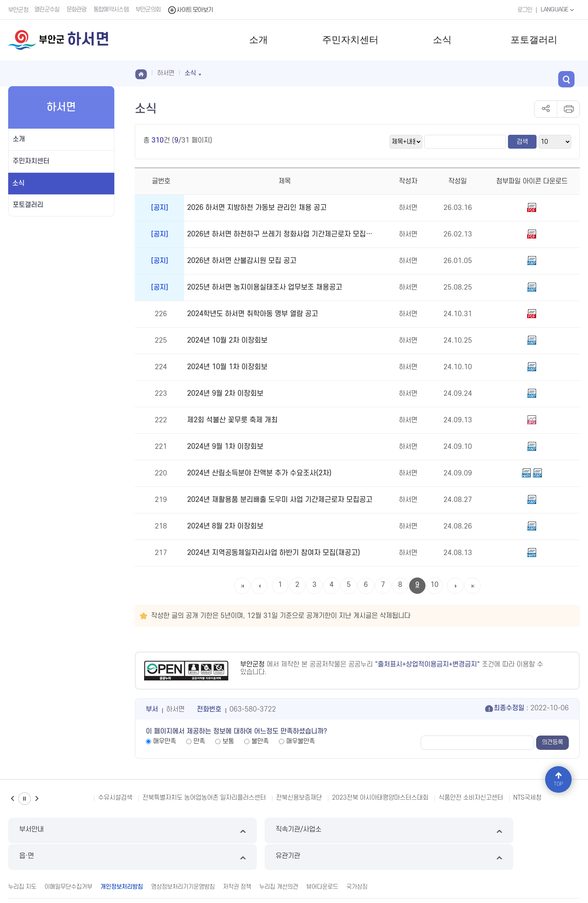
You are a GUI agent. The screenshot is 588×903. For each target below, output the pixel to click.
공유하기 (546, 109)
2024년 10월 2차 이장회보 (226, 341)
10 (434, 585)
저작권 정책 (237, 859)
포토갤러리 (534, 40)
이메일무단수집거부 (68, 859)
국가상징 (357, 859)
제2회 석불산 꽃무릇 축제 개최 (230, 420)
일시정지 (24, 799)
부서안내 (76, 831)
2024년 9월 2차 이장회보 (224, 394)
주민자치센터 (350, 40)
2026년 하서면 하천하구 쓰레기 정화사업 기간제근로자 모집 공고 (279, 234)
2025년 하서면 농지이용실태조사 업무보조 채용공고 (261, 288)
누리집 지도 (22, 859)
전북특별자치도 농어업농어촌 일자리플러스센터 (204, 798)
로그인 (523, 10)
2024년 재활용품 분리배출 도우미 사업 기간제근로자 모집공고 (275, 500)
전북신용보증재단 (299, 798)
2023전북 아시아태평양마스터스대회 (380, 798)
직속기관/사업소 (221, 831)
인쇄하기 (568, 109)
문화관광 (77, 10)
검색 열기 (572, 73)
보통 (228, 741)
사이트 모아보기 (191, 10)
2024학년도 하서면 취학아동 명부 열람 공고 (249, 314)
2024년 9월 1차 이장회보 (224, 447)
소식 (442, 40)
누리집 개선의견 (279, 859)
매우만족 (165, 741)
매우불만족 (301, 741)
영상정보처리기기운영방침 (183, 859)
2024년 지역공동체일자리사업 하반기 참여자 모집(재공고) (269, 553)
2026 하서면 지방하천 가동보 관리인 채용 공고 (253, 208)
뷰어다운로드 (322, 859)
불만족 (260, 741)
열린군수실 (48, 10)
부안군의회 (149, 10)
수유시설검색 (115, 798)
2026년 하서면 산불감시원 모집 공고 (239, 261)
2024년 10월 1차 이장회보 (226, 367)
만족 (199, 741)
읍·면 (367, 831)
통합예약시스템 (112, 10)
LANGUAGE (557, 9)
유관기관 (512, 831)
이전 (12, 799)
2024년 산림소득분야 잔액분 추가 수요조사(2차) (256, 473)
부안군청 (18, 10)
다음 (37, 799)
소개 (258, 40)
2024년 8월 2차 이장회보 (224, 526)
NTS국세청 (527, 798)
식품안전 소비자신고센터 (471, 798)
